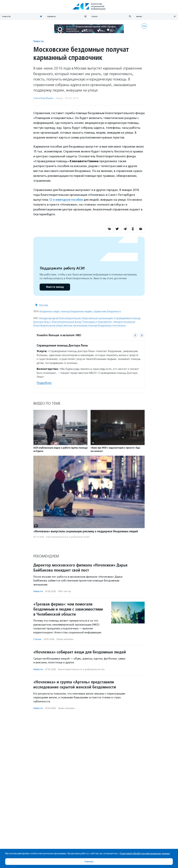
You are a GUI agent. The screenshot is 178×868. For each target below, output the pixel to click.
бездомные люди (49, 311)
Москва (44, 305)
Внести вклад (55, 287)
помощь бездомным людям (76, 311)
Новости (39, 41)
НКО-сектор (65, 591)
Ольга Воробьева (43, 98)
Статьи (37, 639)
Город (59, 98)
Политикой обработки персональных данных (145, 853)
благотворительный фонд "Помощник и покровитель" (82, 322)
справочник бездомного (107, 311)
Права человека (65, 639)
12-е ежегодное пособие (66, 200)
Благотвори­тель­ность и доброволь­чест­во (68, 537)
